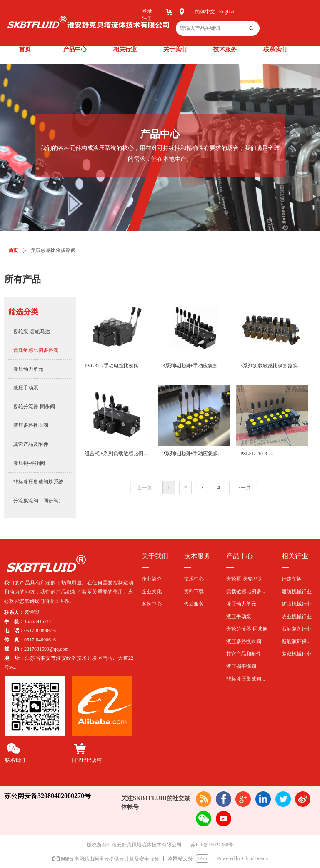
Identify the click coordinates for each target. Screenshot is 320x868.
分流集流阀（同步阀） (38, 501)
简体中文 (205, 12)
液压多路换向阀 (31, 425)
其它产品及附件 (31, 444)
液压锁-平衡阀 (29, 463)
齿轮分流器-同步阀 (34, 407)
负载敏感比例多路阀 (36, 350)
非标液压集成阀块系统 (38, 482)
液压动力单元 (28, 369)
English (227, 12)
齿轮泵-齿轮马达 (32, 332)
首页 (13, 250)
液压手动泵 (26, 388)
